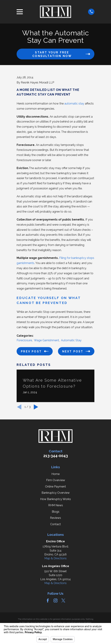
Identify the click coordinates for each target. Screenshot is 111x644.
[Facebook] (48, 601)
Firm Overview (56, 480)
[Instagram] (55, 601)
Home (55, 474)
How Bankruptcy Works (55, 499)
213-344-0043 (56, 456)
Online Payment (55, 487)
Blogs (56, 512)
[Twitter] (63, 601)
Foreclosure (24, 340)
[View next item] (36, 407)
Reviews (55, 518)
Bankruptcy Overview (56, 493)
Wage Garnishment (46, 340)
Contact (55, 524)
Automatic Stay (71, 340)
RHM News (56, 505)
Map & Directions (55, 558)
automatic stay (74, 104)
